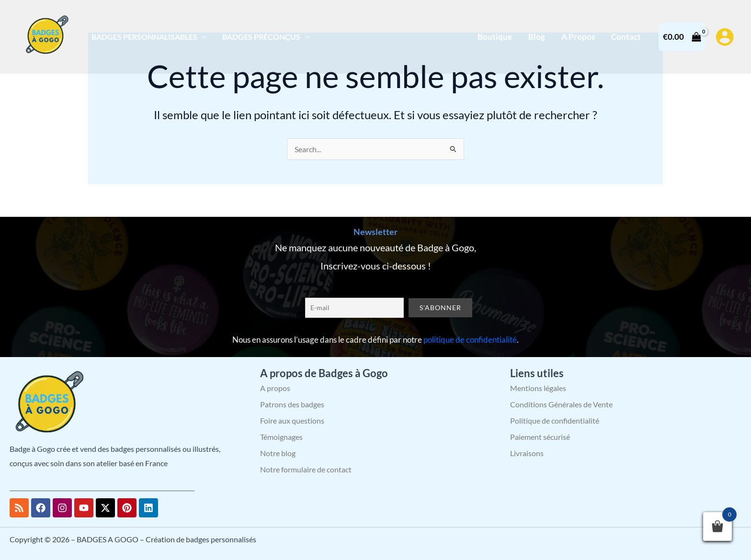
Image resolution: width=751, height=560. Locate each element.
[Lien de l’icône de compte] (725, 37)
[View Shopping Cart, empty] (682, 37)
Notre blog (278, 453)
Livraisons (527, 453)
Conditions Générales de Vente (561, 404)
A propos (275, 388)
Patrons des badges (292, 404)
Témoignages (281, 437)
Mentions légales (538, 388)
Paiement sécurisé (540, 437)
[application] (202, 37)
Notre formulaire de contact (306, 469)
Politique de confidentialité (555, 420)
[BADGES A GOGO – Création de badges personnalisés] (46, 36)
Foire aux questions (292, 420)
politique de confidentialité (470, 340)
